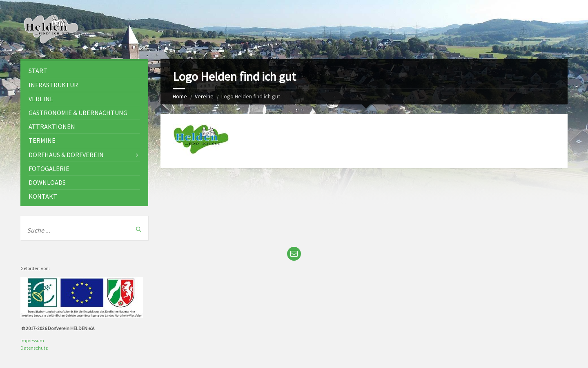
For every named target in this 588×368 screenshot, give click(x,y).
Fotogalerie (49, 168)
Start (38, 71)
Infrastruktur (53, 85)
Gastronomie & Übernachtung (78, 113)
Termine (42, 140)
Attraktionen (52, 126)
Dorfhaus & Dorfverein (66, 155)
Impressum (32, 340)
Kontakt (43, 196)
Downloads (47, 182)
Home (180, 96)
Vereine (204, 96)
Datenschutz (34, 348)
